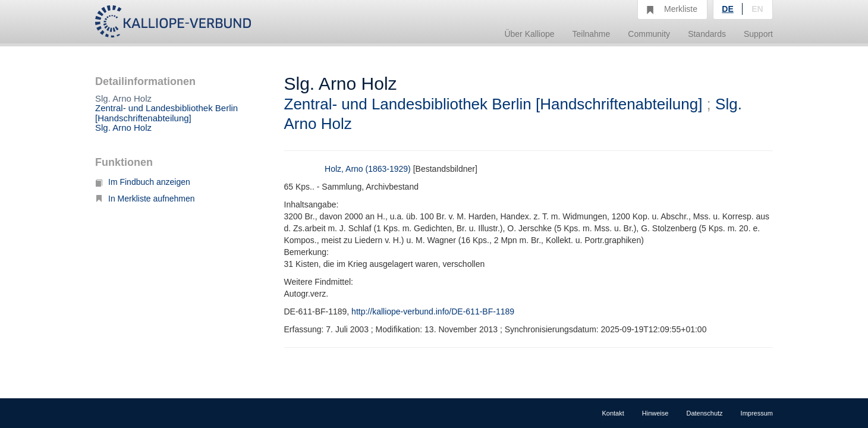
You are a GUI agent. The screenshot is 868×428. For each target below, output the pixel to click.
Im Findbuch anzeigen (143, 182)
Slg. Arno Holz (123, 128)
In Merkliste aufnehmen (145, 199)
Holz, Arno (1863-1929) (368, 169)
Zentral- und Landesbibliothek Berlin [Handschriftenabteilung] (166, 113)
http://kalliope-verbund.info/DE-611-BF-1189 (433, 311)
